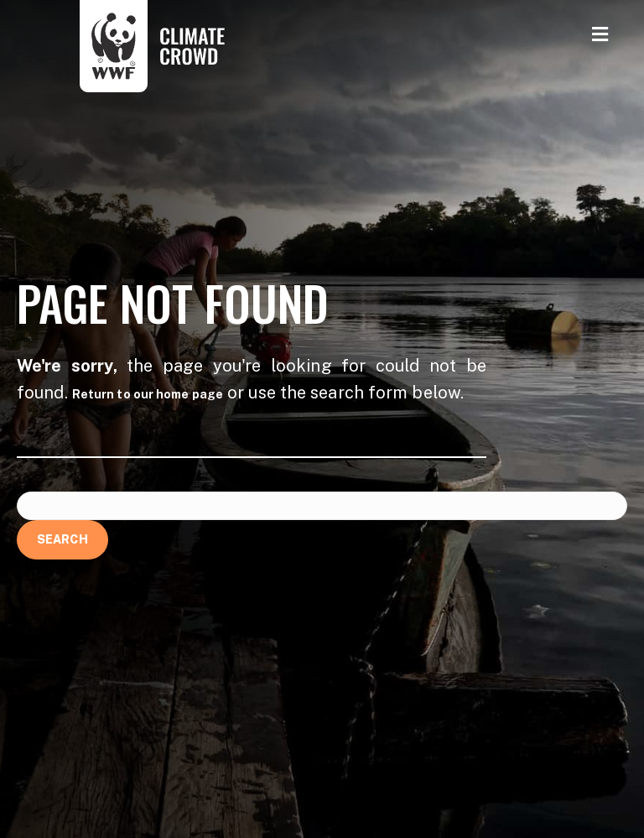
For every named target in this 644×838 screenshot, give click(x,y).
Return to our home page (148, 394)
